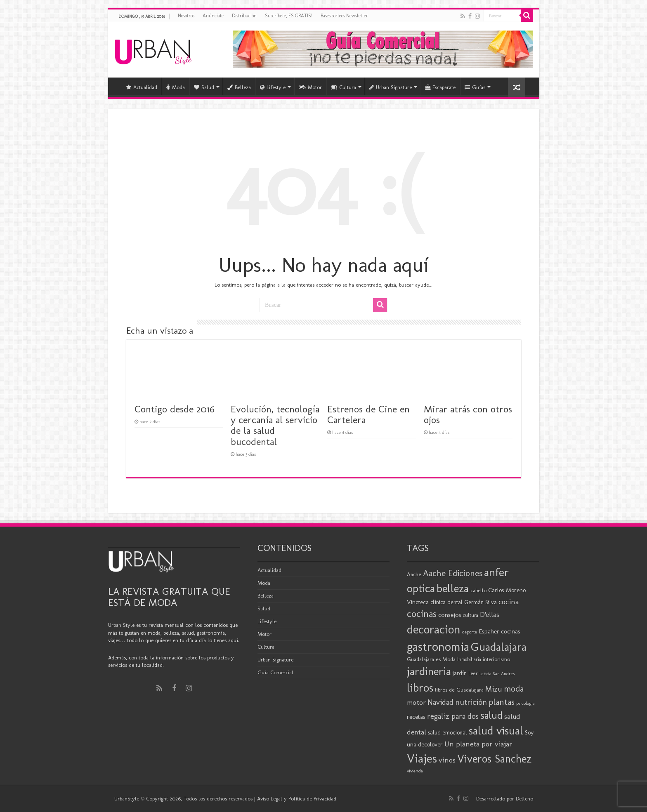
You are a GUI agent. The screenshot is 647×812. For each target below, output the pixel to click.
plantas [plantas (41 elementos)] (502, 702)
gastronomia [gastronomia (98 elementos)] (438, 646)
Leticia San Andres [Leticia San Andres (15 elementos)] (497, 674)
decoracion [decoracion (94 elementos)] (434, 629)
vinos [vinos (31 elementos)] (447, 760)
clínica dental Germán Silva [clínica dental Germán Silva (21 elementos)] (464, 602)
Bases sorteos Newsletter (344, 16)
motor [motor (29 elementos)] (416, 702)
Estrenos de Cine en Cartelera (368, 414)
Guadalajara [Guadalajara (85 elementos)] (499, 647)
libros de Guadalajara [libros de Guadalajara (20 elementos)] (459, 690)
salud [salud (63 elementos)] (491, 715)
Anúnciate (213, 16)
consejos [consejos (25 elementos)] (450, 615)
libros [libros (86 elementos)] (420, 688)
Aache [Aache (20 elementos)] (414, 574)
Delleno (524, 799)
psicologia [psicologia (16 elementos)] (525, 703)
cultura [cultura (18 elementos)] (471, 615)
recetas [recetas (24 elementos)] (416, 717)
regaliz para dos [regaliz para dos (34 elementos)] (453, 716)
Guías (475, 87)
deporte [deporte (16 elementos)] (470, 632)
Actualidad (142, 87)
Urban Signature (391, 87)
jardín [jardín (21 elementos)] (460, 673)
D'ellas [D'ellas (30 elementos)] (490, 614)
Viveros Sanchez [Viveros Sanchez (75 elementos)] (494, 759)
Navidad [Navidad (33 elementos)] (440, 702)
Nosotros (186, 16)
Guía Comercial (275, 672)
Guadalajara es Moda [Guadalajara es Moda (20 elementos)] (431, 659)
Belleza (239, 87)
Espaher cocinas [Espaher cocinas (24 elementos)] (499, 631)
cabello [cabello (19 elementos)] (478, 590)
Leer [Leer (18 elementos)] (473, 673)
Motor (310, 87)
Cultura (344, 87)
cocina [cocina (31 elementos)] (509, 602)
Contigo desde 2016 (175, 409)
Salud (204, 87)
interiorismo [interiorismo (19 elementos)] (496, 659)
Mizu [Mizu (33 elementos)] (494, 689)
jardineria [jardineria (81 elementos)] (429, 671)
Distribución (244, 16)
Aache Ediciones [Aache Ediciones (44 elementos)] (453, 573)
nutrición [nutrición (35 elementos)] (471, 702)
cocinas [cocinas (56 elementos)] (422, 614)
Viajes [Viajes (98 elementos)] (422, 758)
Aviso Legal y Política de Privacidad (297, 799)
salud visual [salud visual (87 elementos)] (496, 731)
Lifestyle (273, 87)
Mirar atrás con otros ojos (468, 414)
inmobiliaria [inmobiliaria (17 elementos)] (469, 659)
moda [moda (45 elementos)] (514, 688)
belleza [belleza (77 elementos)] (453, 588)
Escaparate (440, 87)
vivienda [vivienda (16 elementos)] (415, 771)
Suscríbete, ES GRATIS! (289, 16)
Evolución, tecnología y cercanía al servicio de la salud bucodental (275, 425)
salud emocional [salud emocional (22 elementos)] (447, 732)
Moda (176, 87)
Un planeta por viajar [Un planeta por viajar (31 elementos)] (478, 744)
